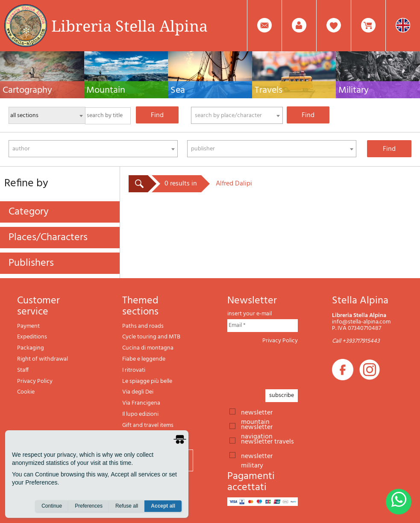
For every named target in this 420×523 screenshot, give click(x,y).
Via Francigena (141, 403)
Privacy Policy (35, 381)
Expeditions (32, 337)
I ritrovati (134, 370)
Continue (52, 506)
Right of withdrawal (43, 359)
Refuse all (127, 506)
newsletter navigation (257, 426)
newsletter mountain (257, 412)
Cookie (26, 392)
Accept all (163, 506)
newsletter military (257, 455)
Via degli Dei (138, 392)
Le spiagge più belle (147, 381)
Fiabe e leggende (144, 359)
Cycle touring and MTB (151, 337)
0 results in (181, 184)
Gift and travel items (148, 425)
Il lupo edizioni (140, 414)
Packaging (31, 348)
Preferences (89, 506)
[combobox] (237, 115)
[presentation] (292, 364)
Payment (28, 326)
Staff (23, 370)
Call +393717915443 (356, 341)
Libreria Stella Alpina (129, 26)
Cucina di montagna (148, 348)
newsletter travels (267, 441)
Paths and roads (143, 326)
